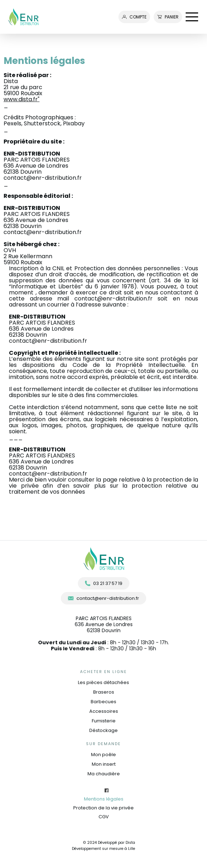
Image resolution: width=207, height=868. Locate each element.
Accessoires (104, 711)
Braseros (104, 692)
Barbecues (103, 702)
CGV (104, 817)
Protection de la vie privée (103, 808)
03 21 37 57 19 (104, 583)
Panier (168, 17)
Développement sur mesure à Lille (103, 849)
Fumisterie (104, 721)
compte (134, 17)
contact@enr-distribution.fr (43, 178)
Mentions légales (104, 799)
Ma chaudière (104, 774)
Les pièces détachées (103, 682)
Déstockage (103, 730)
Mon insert (104, 764)
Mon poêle (103, 755)
